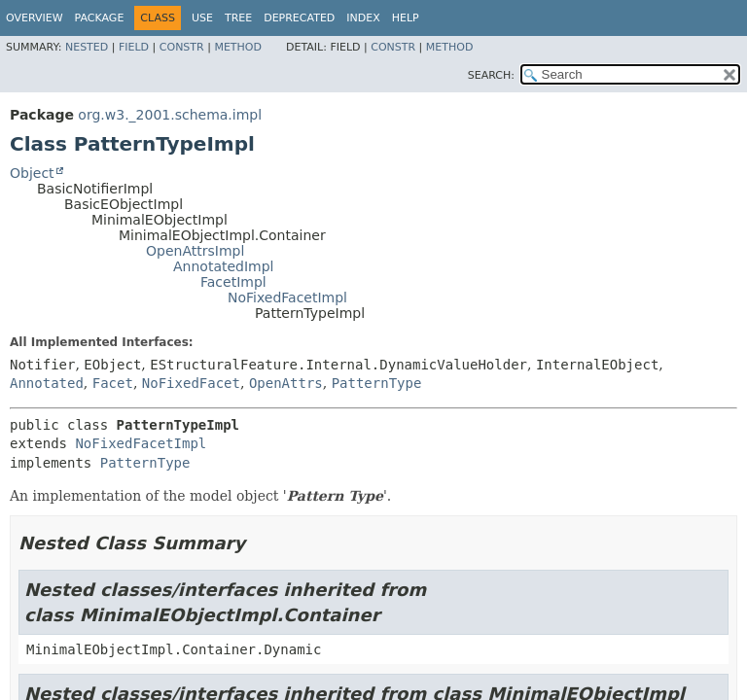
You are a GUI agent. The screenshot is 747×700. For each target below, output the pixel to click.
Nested (87, 47)
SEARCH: (491, 75)
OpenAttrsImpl (195, 251)
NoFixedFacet (191, 383)
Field (134, 47)
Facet (113, 383)
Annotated (47, 383)
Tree (238, 18)
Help (406, 18)
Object (32, 173)
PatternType (377, 383)
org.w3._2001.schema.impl (170, 115)
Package (100, 18)
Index (363, 18)
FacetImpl (233, 282)
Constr (182, 47)
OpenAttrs (286, 383)
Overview (35, 18)
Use (202, 18)
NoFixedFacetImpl (287, 297)
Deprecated (299, 18)
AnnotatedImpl (224, 266)
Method (238, 47)
